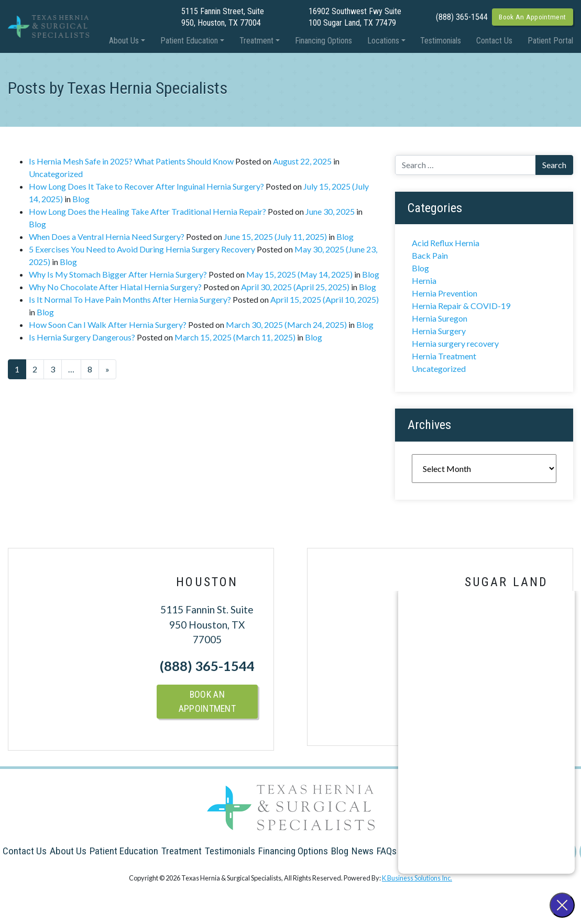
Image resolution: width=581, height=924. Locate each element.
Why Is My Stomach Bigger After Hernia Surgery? (118, 274)
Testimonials (441, 41)
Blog (81, 199)
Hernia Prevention (445, 293)
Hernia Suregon (440, 318)
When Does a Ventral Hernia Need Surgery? (107, 236)
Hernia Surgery (439, 331)
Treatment (256, 41)
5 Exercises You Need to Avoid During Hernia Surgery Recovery (142, 249)
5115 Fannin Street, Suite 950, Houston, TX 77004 (223, 17)
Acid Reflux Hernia (446, 243)
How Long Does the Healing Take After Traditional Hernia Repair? (147, 211)
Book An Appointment (532, 17)
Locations (383, 41)
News (363, 851)
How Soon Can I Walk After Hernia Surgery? (108, 324)
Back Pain (430, 255)
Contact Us (494, 41)
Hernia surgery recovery (455, 343)
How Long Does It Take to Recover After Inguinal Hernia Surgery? (146, 186)
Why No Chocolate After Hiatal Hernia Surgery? (115, 287)
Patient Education (189, 41)
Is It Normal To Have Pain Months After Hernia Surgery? (130, 299)
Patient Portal (550, 41)
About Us (124, 41)
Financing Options (324, 41)
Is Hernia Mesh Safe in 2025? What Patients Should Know (131, 161)
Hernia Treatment (444, 356)
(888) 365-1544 (462, 17)
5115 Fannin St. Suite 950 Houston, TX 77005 (207, 625)
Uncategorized (56, 174)
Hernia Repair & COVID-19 (461, 306)
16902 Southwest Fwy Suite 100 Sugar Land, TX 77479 (355, 17)
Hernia (424, 280)
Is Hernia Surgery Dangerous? (82, 337)
